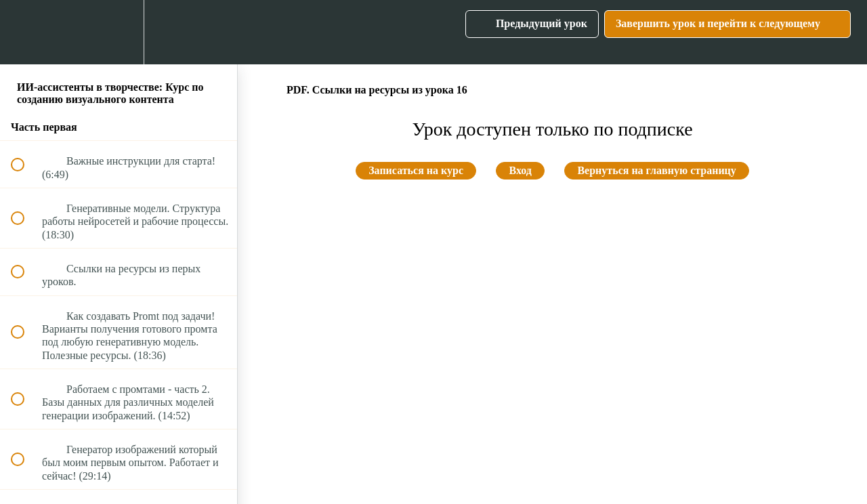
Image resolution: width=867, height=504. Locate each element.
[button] (25, 32)
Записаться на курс (416, 170)
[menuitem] (119, 32)
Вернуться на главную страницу (656, 170)
